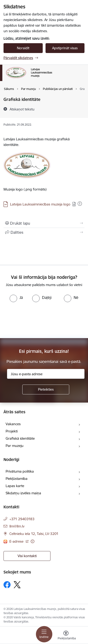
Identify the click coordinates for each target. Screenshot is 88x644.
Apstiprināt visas (65, 48)
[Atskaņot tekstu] (22, 109)
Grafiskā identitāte (20, 438)
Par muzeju (15, 446)
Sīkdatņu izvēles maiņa (23, 493)
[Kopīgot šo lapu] (44, 232)
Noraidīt (23, 48)
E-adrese (17, 541)
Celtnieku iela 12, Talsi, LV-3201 (34, 534)
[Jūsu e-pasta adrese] (46, 374)
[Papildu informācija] (33, 541)
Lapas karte (15, 486)
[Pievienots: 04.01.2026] (80, 204)
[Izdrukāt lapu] (44, 223)
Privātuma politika (20, 471)
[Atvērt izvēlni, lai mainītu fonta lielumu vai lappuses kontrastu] (66, 636)
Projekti (12, 431)
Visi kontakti (27, 556)
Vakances (13, 424)
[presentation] (39, 320)
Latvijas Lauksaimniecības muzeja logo (40, 204)
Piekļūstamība (17, 479)
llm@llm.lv (17, 526)
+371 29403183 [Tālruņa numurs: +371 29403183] (22, 519)
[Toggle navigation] (44, 634)
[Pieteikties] (46, 389)
